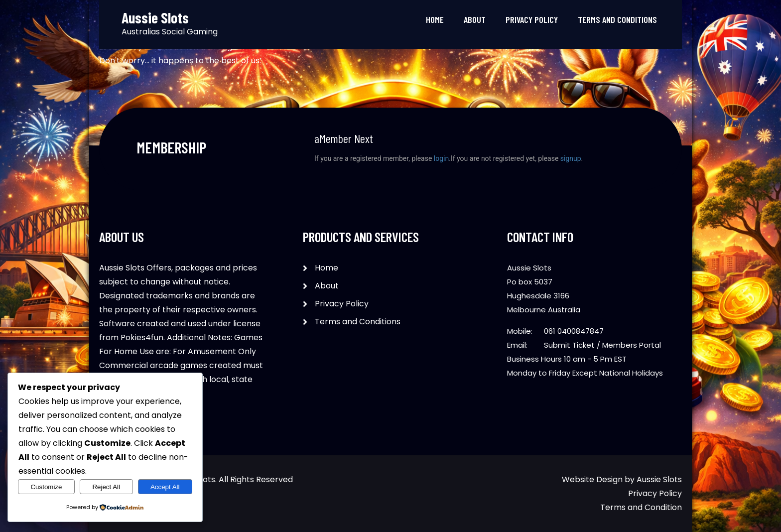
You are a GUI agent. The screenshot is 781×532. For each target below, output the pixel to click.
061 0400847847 (574, 331)
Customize (46, 487)
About (475, 19)
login (441, 158)
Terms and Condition (641, 507)
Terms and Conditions (617, 19)
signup (571, 158)
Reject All (106, 487)
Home (435, 19)
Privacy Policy (532, 19)
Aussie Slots (659, 479)
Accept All (165, 487)
